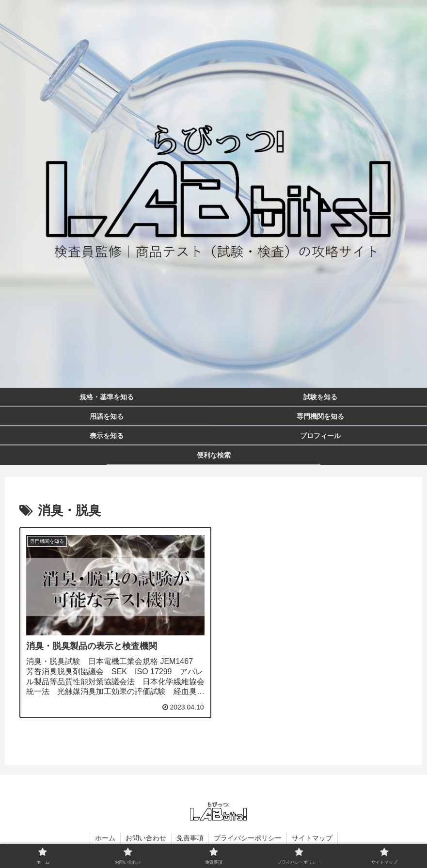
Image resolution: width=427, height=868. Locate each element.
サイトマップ (312, 838)
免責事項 (190, 838)
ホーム (105, 838)
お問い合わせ (146, 838)
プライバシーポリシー (248, 838)
